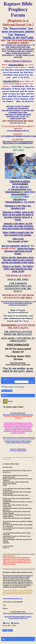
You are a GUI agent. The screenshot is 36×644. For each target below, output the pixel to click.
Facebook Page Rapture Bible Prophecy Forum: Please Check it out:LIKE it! (18, 442)
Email (8, 623)
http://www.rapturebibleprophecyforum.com (18, 415)
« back (4, 639)
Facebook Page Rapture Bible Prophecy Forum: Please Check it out (18, 617)
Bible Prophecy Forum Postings (13, 387)
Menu (4, 379)
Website (16, 623)
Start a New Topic (7, 391)
